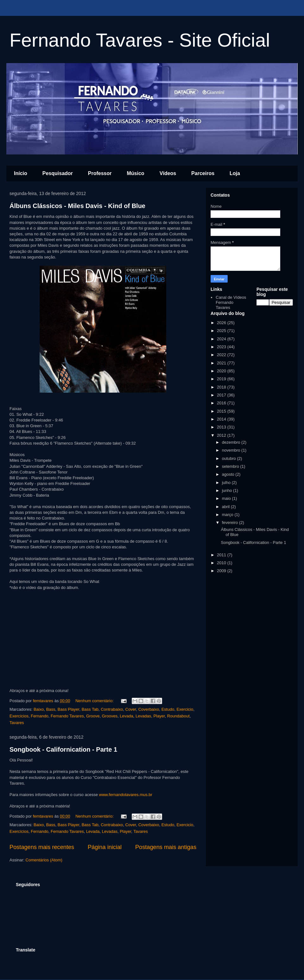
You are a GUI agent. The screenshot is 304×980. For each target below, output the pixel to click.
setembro (231, 466)
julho (227, 483)
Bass (51, 709)
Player (159, 716)
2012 (222, 435)
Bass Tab (90, 709)
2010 (222, 563)
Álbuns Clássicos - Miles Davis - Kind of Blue (77, 206)
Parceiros (203, 173)
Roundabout (178, 716)
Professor (100, 173)
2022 (222, 355)
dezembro (232, 442)
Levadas (143, 716)
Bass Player (69, 709)
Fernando (40, 716)
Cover (131, 709)
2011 (222, 555)
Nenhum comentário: (95, 701)
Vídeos (168, 173)
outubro (230, 458)
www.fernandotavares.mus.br (126, 795)
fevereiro (231, 523)
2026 (222, 323)
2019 (222, 379)
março (228, 515)
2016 (222, 403)
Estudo (168, 709)
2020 (222, 371)
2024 (222, 339)
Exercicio (185, 709)
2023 (222, 347)
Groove (93, 716)
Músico (136, 173)
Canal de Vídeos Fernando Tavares (231, 302)
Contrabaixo (112, 709)
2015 (222, 411)
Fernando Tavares (67, 716)
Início (21, 173)
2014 (222, 419)
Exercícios (19, 716)
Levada (127, 716)
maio (227, 498)
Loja (235, 173)
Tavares (17, 723)
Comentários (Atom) (44, 860)
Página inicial (105, 847)
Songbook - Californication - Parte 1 (63, 749)
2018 (222, 387)
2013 (222, 427)
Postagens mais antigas (166, 847)
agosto (229, 474)
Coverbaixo (149, 709)
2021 (222, 363)
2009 (222, 571)
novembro (232, 450)
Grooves (110, 716)
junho (228, 490)
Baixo (39, 709)
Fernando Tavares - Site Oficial (140, 40)
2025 (222, 331)
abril (226, 507)
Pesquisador (58, 173)
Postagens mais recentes (42, 847)
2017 (222, 395)
